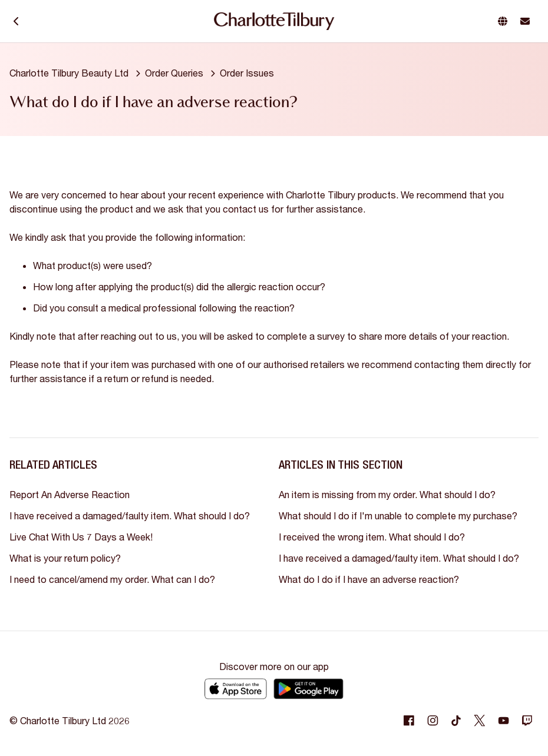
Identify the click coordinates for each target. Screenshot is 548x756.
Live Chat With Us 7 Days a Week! (81, 537)
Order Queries (174, 73)
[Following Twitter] (480, 721)
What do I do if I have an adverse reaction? (369, 579)
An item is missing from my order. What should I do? (387, 494)
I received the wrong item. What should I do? (372, 537)
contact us (247, 209)
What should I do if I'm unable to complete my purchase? (398, 515)
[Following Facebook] (409, 721)
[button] (505, 21)
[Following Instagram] (433, 721)
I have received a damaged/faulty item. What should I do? (130, 515)
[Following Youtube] (503, 721)
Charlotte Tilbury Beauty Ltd (69, 73)
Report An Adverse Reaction (70, 494)
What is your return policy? (65, 558)
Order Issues (247, 73)
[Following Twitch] (527, 721)
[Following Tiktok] (456, 721)
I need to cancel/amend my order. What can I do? (112, 579)
